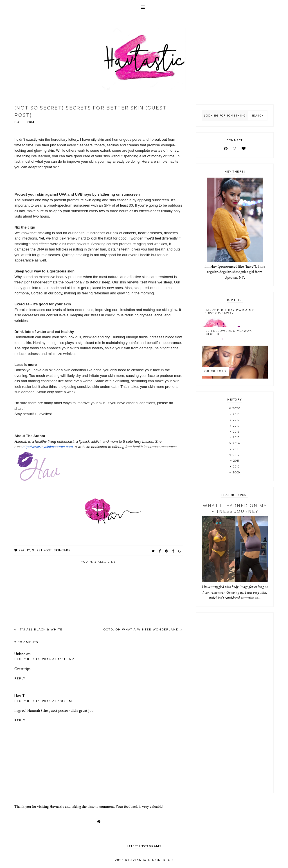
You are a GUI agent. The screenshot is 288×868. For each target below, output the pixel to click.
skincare (62, 550)
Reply (20, 678)
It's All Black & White (40, 629)
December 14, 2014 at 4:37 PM (43, 701)
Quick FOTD (215, 371)
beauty (24, 550)
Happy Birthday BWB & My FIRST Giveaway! (229, 312)
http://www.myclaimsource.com (48, 447)
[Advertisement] (235, 703)
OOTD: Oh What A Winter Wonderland (142, 629)
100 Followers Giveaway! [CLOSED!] (229, 332)
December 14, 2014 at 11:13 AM (45, 659)
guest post (42, 550)
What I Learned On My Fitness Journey (235, 509)
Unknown (23, 654)
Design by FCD (160, 860)
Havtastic (137, 860)
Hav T (20, 696)
